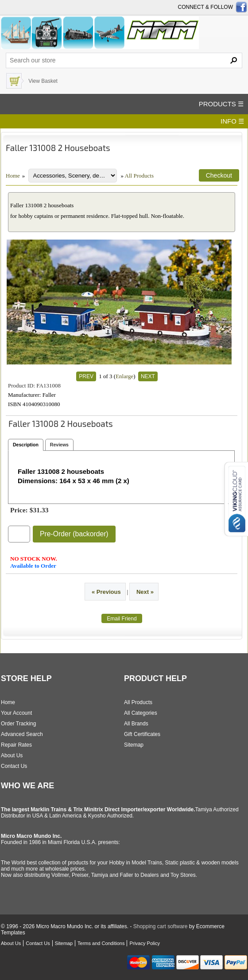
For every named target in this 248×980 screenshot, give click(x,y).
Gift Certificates (142, 734)
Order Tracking (18, 724)
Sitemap (134, 745)
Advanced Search (22, 734)
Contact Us (14, 766)
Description (26, 445)
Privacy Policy (144, 943)
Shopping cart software (161, 926)
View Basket (43, 81)
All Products (139, 176)
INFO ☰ (232, 121)
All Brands (136, 724)
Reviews (59, 445)
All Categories (141, 713)
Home (13, 176)
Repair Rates (16, 745)
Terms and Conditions (101, 943)
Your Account (16, 713)
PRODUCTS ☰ (221, 104)
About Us (12, 755)
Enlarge (124, 376)
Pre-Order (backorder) (74, 534)
